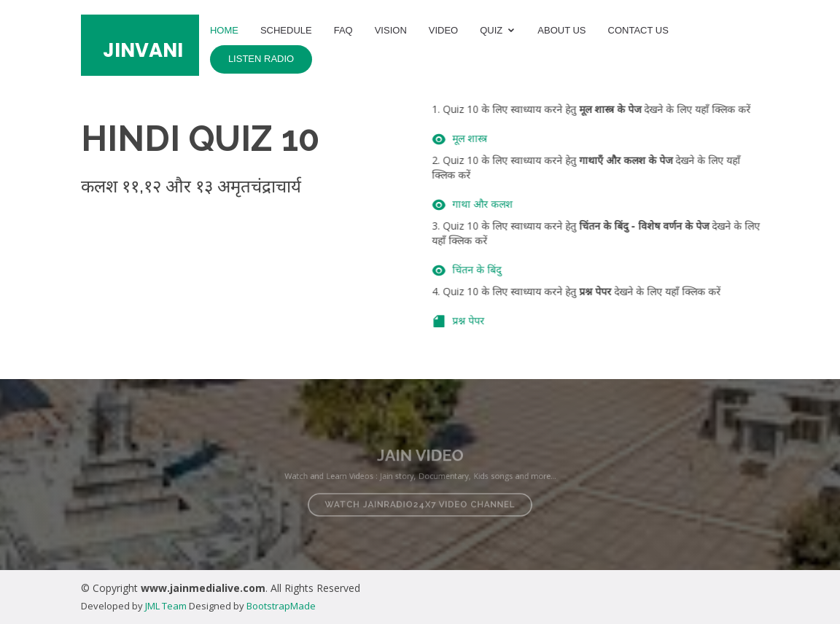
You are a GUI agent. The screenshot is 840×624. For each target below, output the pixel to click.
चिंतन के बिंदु (488, 269)
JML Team (166, 606)
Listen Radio (261, 59)
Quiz (491, 30)
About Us (561, 30)
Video (443, 30)
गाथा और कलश (494, 204)
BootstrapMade (281, 606)
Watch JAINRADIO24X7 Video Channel (420, 501)
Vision (391, 30)
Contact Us (638, 30)
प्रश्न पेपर (480, 320)
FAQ (343, 30)
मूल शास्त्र (481, 138)
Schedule (286, 30)
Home (224, 30)
